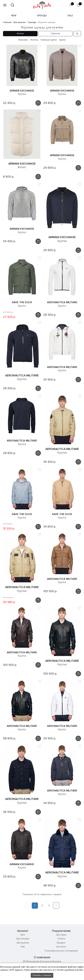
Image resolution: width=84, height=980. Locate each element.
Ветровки (23, 40)
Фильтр (20, 33)
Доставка (61, 921)
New (14, 16)
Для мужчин (23, 929)
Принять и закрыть (42, 975)
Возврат (61, 929)
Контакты (61, 933)
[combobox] (77, 34)
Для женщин (23, 925)
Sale (70, 16)
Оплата (61, 925)
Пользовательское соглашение (61, 937)
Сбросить (55, 33)
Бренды (42, 16)
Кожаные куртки (49, 40)
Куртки (62, 40)
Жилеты (34, 40)
